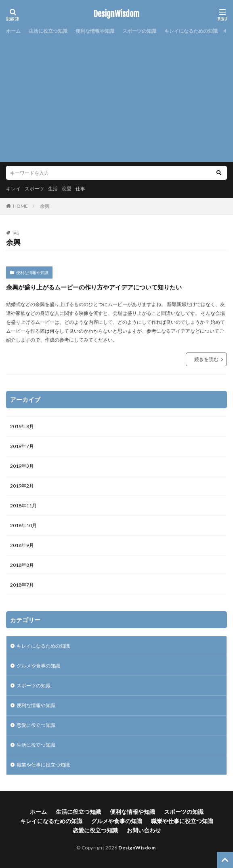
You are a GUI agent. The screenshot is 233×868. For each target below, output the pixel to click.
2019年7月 (22, 446)
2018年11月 (23, 506)
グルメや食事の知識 (38, 666)
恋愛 (67, 189)
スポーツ (34, 189)
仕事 (80, 189)
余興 (45, 206)
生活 (53, 189)
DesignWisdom (116, 14)
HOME (20, 206)
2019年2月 (22, 486)
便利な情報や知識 (95, 31)
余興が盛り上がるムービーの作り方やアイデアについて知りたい (94, 287)
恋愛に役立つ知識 (36, 725)
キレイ (13, 189)
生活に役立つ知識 (48, 31)
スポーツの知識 (139, 31)
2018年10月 (23, 525)
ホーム (13, 31)
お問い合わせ (144, 830)
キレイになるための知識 (191, 31)
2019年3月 (22, 466)
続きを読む (206, 359)
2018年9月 (22, 545)
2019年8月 (22, 426)
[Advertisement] (116, 97)
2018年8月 (22, 565)
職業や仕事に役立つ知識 (43, 765)
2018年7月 (22, 585)
